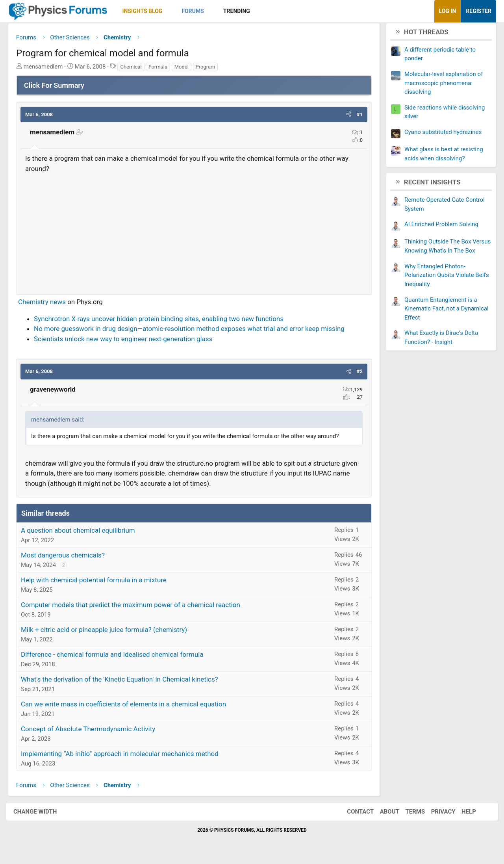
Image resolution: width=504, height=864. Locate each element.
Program (211, 70)
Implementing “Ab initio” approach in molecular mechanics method (126, 757)
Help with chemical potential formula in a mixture (100, 583)
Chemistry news (48, 305)
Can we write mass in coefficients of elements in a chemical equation (129, 707)
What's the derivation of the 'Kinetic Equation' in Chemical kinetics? (125, 682)
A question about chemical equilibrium (84, 533)
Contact (352, 814)
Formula (164, 70)
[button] (175, 11)
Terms (407, 814)
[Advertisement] (194, 234)
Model (187, 70)
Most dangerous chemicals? (69, 558)
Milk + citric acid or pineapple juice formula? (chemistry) (110, 633)
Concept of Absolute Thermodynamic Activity (94, 732)
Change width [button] (43, 814)
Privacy (435, 814)
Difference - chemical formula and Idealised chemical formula (118, 658)
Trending (243, 11)
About (382, 814)
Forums (198, 11)
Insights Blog (148, 11)
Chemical (137, 70)
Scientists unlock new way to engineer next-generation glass (129, 342)
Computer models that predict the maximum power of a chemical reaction (136, 608)
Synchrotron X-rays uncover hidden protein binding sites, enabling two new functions (165, 321)
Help (461, 814)
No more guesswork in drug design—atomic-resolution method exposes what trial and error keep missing (195, 332)
